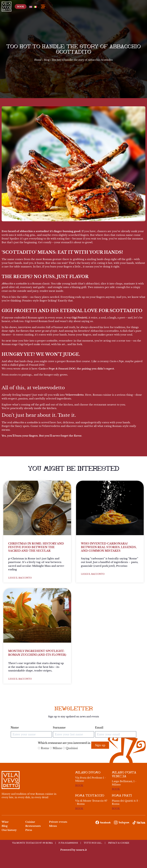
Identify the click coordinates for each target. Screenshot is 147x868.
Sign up (100, 745)
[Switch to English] (129, 7)
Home (38, 60)
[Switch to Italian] (135, 7)
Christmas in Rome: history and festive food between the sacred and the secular (36, 547)
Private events (58, 822)
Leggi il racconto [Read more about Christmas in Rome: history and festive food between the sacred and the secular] (20, 578)
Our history (9, 830)
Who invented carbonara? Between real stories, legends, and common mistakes (109, 547)
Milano (56, 748)
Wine (5, 822)
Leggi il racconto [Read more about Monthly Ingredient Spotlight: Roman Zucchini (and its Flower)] (20, 679)
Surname (59, 728)
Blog (47, 60)
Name (15, 728)
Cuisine (30, 822)
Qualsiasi (70, 748)
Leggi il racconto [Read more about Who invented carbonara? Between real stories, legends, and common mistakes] (93, 574)
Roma (43, 748)
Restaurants (33, 826)
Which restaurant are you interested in (64, 743)
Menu (53, 826)
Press (29, 830)
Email (99, 728)
